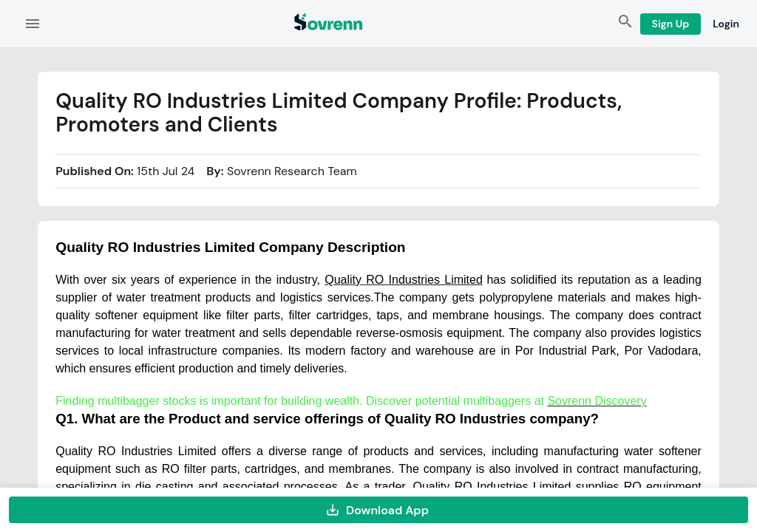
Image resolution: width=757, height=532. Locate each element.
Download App (378, 510)
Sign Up (671, 24)
